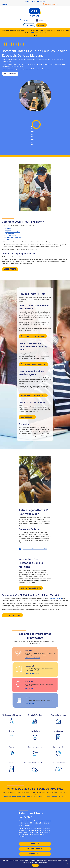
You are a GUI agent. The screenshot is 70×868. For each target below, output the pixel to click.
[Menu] (40, 20)
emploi (7, 239)
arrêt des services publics (13, 232)
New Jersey (30, 796)
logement (8, 228)
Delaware (7, 796)
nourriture (8, 230)
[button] (8, 4)
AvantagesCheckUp (54, 599)
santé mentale (10, 234)
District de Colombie (18, 796)
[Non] (68, 863)
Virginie (62, 796)
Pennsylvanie (39, 796)
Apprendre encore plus (38, 32)
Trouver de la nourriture (9, 658)
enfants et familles (11, 236)
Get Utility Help (6, 689)
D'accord (36, 865)
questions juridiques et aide (13, 237)
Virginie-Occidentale (52, 796)
